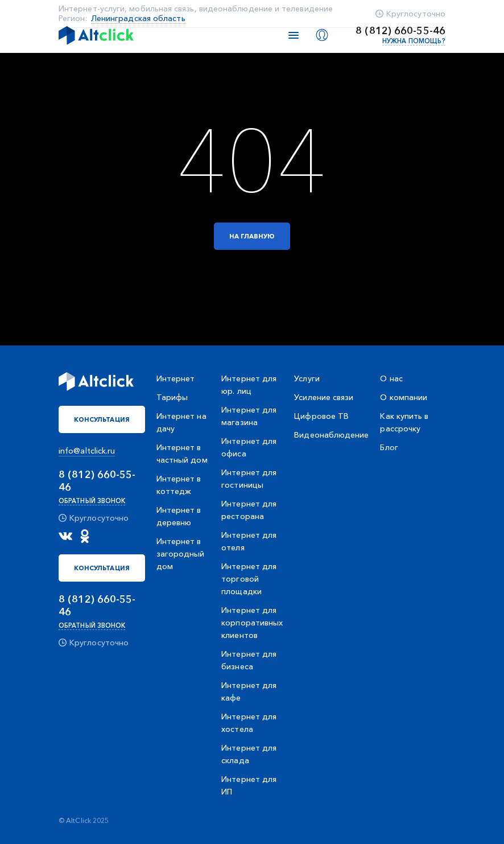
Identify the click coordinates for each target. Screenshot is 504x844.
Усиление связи (324, 397)
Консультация (102, 419)
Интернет (176, 378)
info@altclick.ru (87, 451)
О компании (404, 397)
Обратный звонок (92, 501)
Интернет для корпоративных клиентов (252, 623)
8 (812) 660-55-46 (400, 31)
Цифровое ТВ (321, 416)
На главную (252, 236)
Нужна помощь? (414, 41)
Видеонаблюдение (331, 435)
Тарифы (172, 397)
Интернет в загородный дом (181, 554)
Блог (389, 447)
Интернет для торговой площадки (249, 579)
